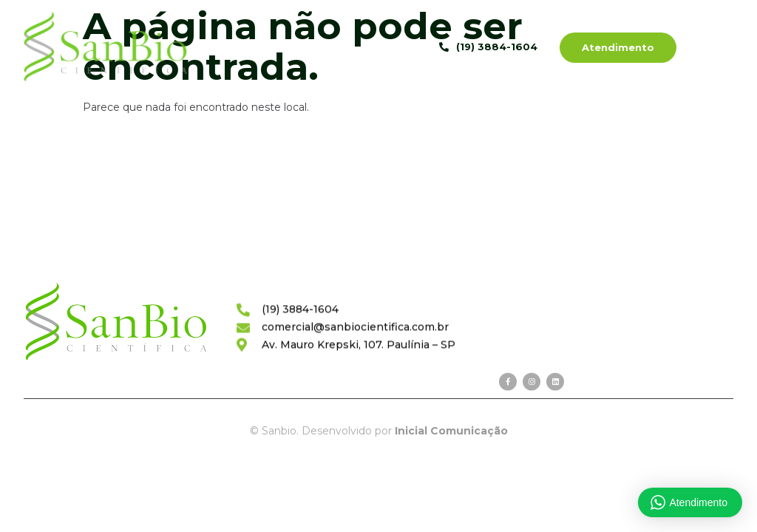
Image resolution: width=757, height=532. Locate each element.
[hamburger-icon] (724, 48)
